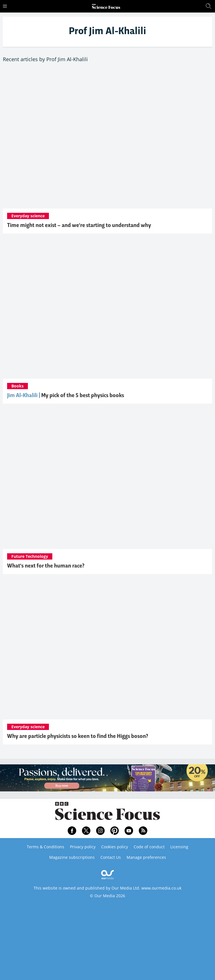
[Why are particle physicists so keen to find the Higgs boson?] (108, 650)
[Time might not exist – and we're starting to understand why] (108, 139)
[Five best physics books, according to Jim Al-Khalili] (108, 309)
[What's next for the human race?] (108, 479)
